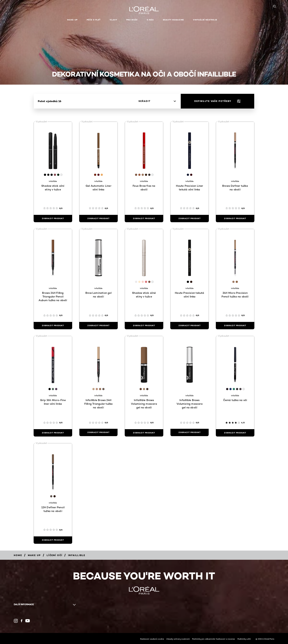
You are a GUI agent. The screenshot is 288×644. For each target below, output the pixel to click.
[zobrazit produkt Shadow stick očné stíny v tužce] (144, 326)
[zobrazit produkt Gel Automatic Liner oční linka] (98, 219)
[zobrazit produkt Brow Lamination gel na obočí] (98, 326)
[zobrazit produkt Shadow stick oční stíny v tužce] (53, 219)
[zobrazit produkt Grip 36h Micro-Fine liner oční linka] (53, 433)
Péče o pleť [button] (94, 20)
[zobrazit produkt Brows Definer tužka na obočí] (235, 219)
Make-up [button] (72, 20)
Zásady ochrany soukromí (178, 639)
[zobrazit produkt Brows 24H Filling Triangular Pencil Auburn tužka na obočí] (53, 326)
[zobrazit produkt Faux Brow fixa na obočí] (144, 219)
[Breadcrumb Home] (18, 555)
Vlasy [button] (113, 20)
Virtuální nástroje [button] (205, 20)
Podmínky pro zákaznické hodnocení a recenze (214, 639)
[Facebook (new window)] (22, 621)
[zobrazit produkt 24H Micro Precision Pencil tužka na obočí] (235, 326)
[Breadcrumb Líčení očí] (54, 555)
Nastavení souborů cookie (152, 639)
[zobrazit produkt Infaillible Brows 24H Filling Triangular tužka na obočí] (98, 432)
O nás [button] (150, 20)
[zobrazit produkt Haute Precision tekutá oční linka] (190, 326)
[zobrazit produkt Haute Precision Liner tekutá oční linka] (190, 219)
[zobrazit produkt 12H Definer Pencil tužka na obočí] (53, 540)
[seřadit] (157, 101)
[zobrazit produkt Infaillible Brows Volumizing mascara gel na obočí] (144, 433)
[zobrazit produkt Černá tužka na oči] (235, 433)
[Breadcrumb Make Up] (34, 555)
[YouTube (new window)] (28, 621)
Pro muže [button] (132, 20)
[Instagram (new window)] (16, 621)
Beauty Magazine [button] (173, 20)
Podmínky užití (244, 639)
